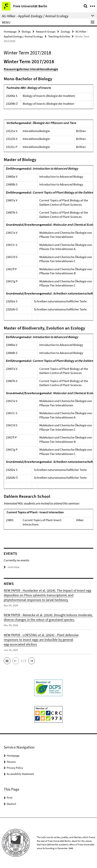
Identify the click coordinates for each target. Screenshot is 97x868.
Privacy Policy (15, 768)
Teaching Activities (59, 36)
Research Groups (46, 32)
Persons (11, 762)
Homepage (10, 32)
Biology (26, 32)
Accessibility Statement (20, 774)
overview (12, 567)
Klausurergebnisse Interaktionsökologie (31, 69)
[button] (7, 661)
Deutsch (11, 804)
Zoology (65, 32)
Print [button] (10, 798)
